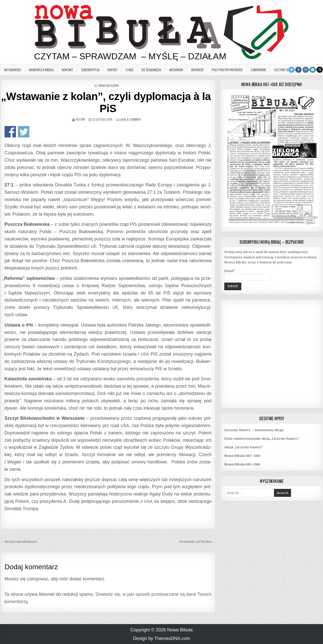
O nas (130, 70)
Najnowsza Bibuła (41, 70)
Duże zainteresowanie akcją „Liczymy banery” (262, 439)
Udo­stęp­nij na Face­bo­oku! (10, 132)
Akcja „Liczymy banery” (244, 447)
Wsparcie (197, 70)
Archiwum (176, 70)
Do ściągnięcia (151, 70)
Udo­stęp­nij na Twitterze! (24, 132)
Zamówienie (259, 70)
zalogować (38, 579)
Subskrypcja (90, 70)
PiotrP (80, 119)
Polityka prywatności (227, 70)
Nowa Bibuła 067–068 (242, 456)
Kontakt (68, 70)
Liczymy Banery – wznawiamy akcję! (254, 430)
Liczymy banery (285, 70)
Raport (113, 70)
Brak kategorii (109, 85)
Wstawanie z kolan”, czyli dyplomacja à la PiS (108, 102)
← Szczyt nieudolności (19, 542)
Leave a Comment (130, 119)
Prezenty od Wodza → (197, 542)
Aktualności (12, 70)
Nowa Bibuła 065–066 (242, 464)
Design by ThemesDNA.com (162, 638)
